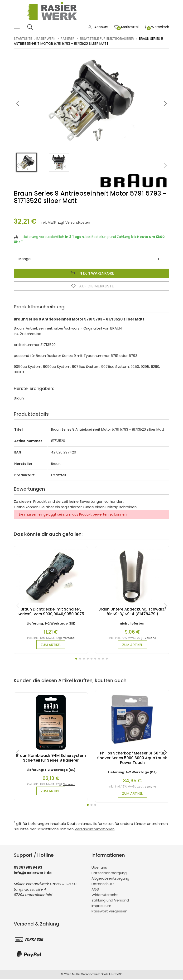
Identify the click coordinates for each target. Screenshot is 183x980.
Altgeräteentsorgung (110, 879)
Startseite (23, 39)
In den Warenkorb (91, 273)
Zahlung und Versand (110, 901)
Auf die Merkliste (91, 286)
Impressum (101, 907)
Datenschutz (103, 885)
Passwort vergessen (109, 912)
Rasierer (67, 39)
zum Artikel (51, 645)
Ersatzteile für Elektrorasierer (107, 39)
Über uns (99, 868)
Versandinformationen (95, 830)
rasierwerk (46, 39)
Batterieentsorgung (109, 874)
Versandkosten (78, 222)
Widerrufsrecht (105, 896)
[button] (165, 104)
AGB (95, 890)
